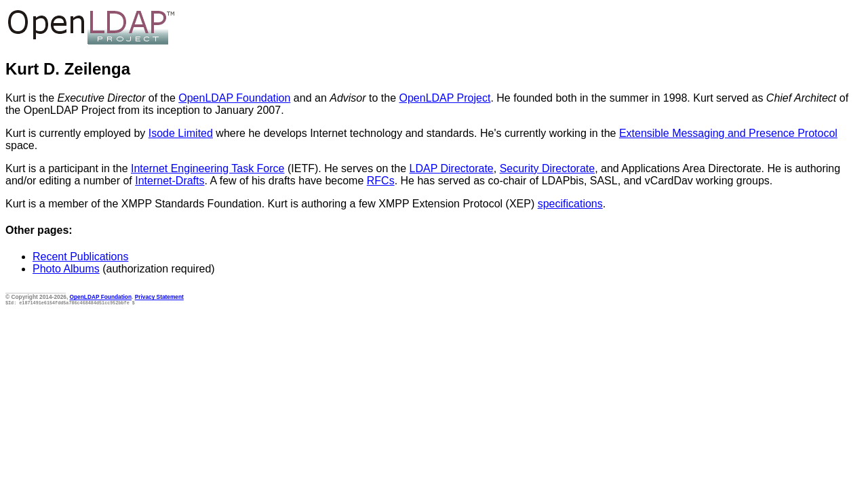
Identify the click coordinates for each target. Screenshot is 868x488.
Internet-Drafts (170, 181)
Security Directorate (548, 168)
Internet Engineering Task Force (208, 168)
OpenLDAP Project (445, 98)
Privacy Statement (159, 297)
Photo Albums (66, 269)
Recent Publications (80, 257)
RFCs (381, 181)
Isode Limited (181, 133)
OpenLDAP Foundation (234, 98)
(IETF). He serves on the (347, 168)
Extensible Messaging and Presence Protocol (728, 133)
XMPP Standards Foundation (192, 204)
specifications (570, 204)
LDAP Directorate (452, 168)
